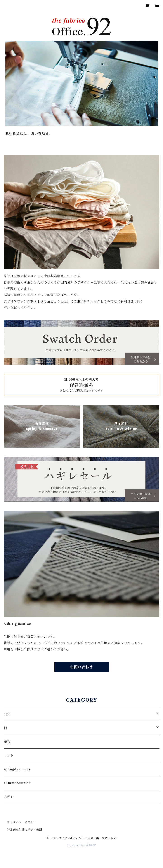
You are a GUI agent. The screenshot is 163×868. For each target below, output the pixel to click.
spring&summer (17, 769)
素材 (7, 714)
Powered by (81, 845)
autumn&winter (17, 783)
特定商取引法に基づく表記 (25, 830)
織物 (7, 742)
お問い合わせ (81, 667)
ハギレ (9, 797)
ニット (8, 755)
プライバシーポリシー (22, 822)
